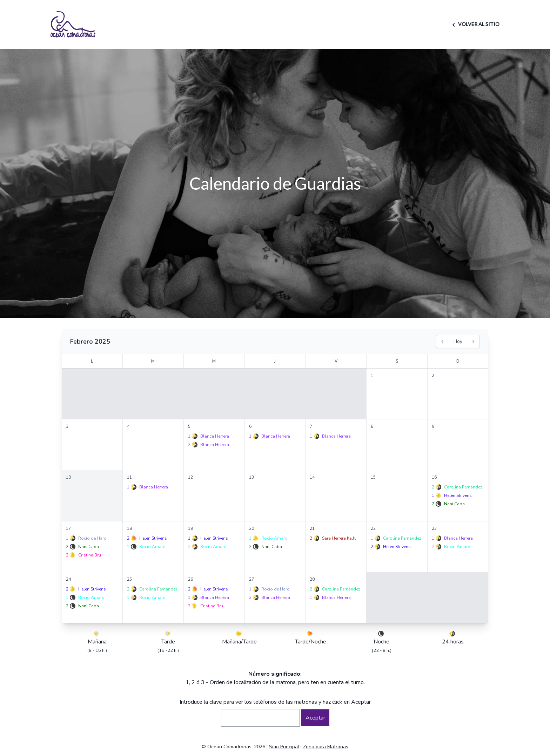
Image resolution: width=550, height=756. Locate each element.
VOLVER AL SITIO (475, 24)
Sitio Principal (284, 747)
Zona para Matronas (326, 747)
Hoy (458, 341)
